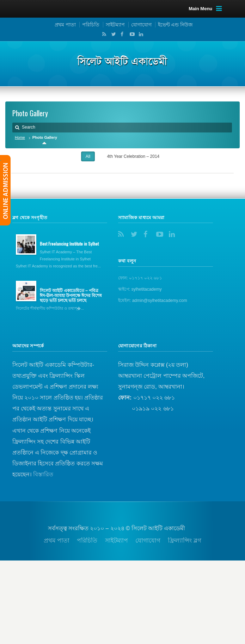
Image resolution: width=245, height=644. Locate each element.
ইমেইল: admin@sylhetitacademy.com (153, 301)
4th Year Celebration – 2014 (133, 156)
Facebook (121, 34)
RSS (103, 34)
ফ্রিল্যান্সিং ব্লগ (185, 541)
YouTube (130, 34)
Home (20, 137)
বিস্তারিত (43, 474)
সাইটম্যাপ (115, 25)
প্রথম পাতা (65, 25)
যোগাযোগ (141, 25)
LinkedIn (139, 34)
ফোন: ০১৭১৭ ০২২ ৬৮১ (140, 278)
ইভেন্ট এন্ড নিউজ (176, 25)
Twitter (112, 34)
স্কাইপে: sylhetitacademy (140, 289)
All (88, 156)
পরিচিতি (91, 25)
